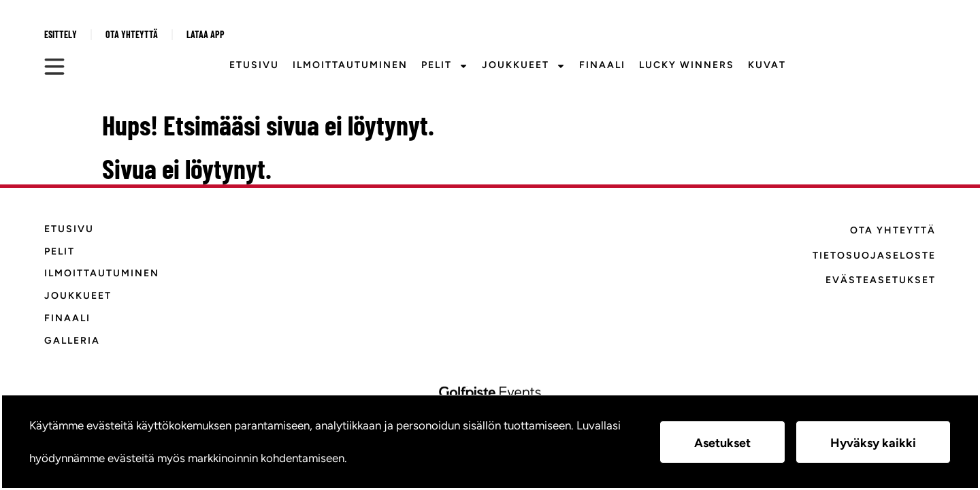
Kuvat (767, 65)
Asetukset (722, 443)
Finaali (602, 65)
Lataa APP (206, 34)
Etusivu (254, 65)
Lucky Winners (687, 65)
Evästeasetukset (881, 280)
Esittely (61, 34)
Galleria (72, 341)
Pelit (445, 66)
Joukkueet (524, 66)
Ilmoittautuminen (350, 65)
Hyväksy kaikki (873, 443)
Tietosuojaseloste (874, 256)
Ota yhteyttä (132, 34)
